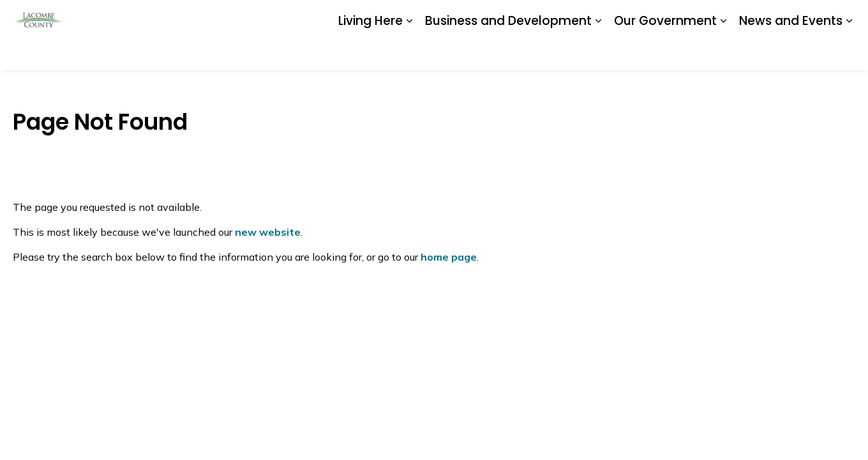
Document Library (544, 17)
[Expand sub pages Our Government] (723, 53)
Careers (478, 17)
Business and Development (508, 52)
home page (449, 257)
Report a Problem (629, 17)
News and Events (791, 52)
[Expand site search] (842, 18)
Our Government (665, 52)
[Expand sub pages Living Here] (409, 53)
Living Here (370, 52)
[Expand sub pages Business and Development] (598, 53)
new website (268, 232)
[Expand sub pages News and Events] (849, 53)
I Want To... (778, 18)
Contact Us (702, 17)
